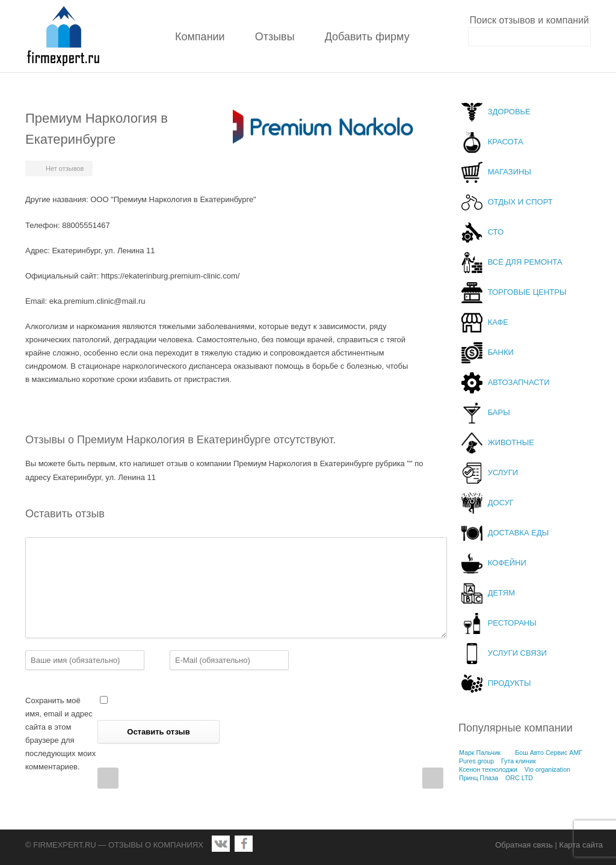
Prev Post (108, 778)
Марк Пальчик (480, 753)
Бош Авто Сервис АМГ (549, 753)
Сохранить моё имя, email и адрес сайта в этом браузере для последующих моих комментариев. (60, 734)
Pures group (476, 761)
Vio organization (547, 769)
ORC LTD (519, 778)
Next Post (433, 778)
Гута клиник (519, 761)
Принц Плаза (479, 778)
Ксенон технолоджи (488, 769)
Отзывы (275, 37)
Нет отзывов (65, 168)
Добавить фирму (367, 37)
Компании (200, 37)
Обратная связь (524, 845)
